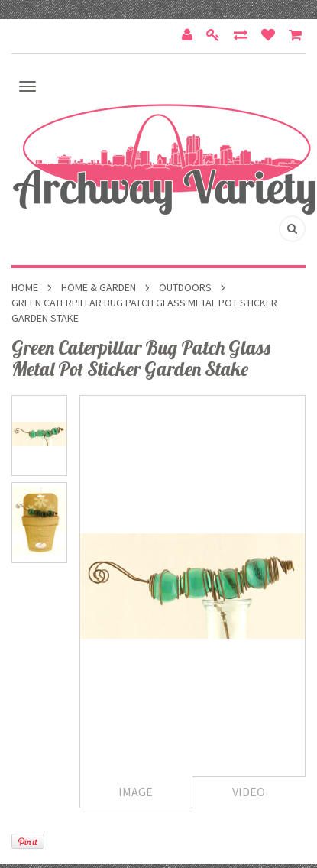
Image (136, 792)
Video (249, 792)
